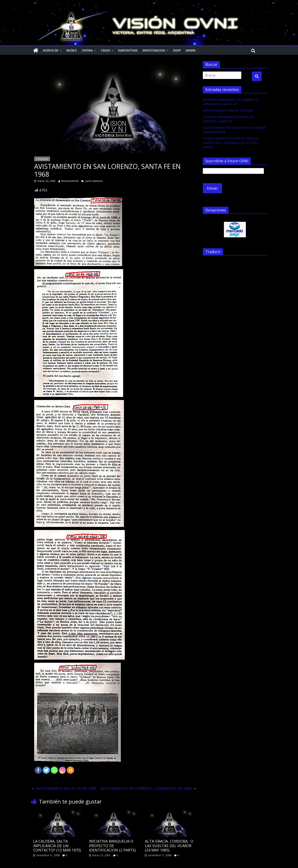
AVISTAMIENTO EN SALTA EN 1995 (64, 788)
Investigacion (154, 50)
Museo (72, 50)
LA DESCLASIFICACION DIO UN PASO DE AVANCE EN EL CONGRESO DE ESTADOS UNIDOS (231, 143)
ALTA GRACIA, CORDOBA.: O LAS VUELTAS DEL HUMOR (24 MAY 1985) (169, 846)
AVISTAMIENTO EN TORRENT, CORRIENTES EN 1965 (149, 788)
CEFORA (87, 50)
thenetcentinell (70, 181)
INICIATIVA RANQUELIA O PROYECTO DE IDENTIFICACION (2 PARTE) (112, 846)
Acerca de (51, 50)
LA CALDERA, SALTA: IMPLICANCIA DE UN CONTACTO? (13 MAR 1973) (57, 846)
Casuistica (42, 159)
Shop (177, 50)
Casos (105, 50)
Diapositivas (128, 50)
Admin (190, 50)
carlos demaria (94, 181)
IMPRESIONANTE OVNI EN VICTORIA (228, 110)
